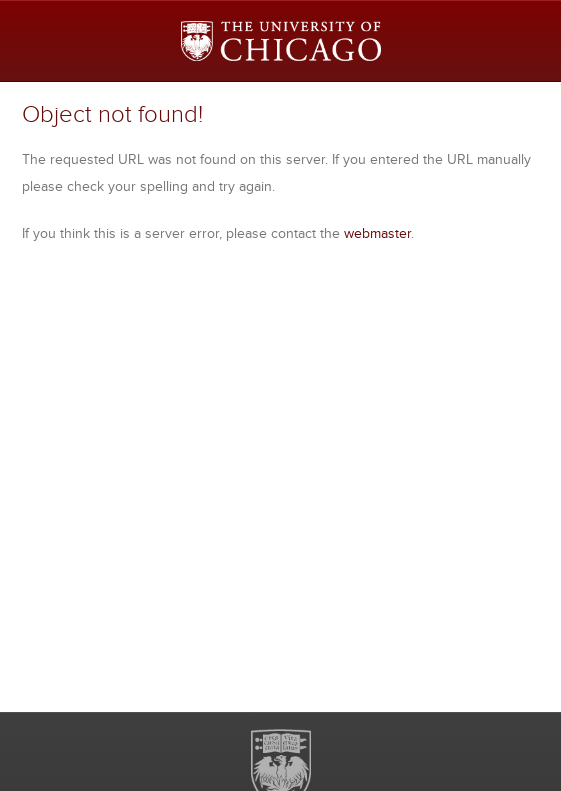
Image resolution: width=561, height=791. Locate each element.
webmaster (377, 233)
